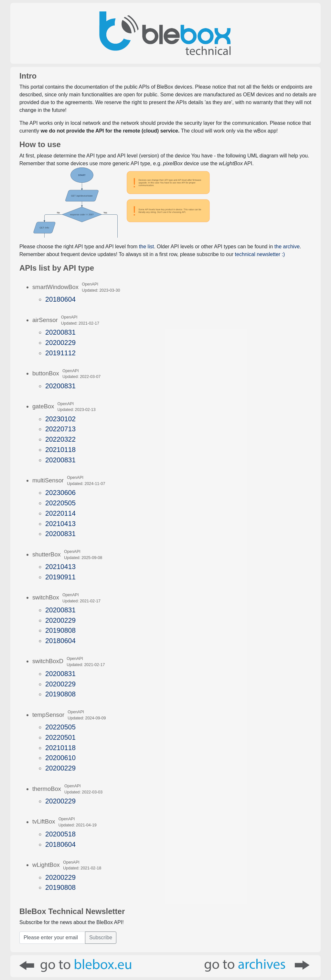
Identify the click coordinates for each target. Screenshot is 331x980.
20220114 (60, 513)
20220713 (60, 429)
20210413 (60, 524)
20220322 (60, 439)
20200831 (60, 332)
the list (146, 247)
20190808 (60, 630)
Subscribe (101, 937)
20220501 (60, 737)
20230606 (60, 493)
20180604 (60, 299)
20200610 (60, 758)
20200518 (60, 834)
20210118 (60, 450)
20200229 (60, 343)
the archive (287, 247)
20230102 (60, 419)
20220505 (60, 503)
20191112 (60, 353)
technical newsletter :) (260, 254)
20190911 (60, 577)
